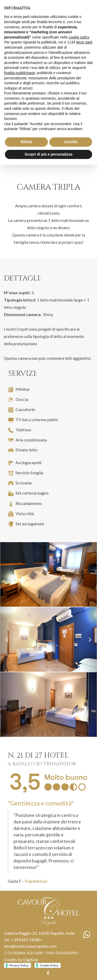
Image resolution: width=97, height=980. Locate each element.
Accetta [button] (71, 142)
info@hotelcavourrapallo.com (30, 946)
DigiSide (31, 960)
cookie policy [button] (79, 37)
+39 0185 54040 (26, 940)
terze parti (84, 42)
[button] (7, 639)
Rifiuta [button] (26, 142)
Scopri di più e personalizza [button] (48, 154)
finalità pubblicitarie (20, 73)
